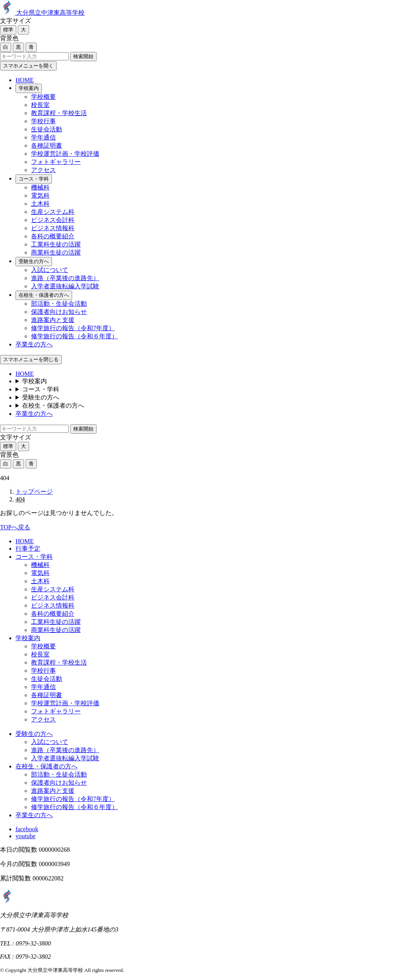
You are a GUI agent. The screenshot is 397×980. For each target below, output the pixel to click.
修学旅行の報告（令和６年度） (74, 336)
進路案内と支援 (53, 320)
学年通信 (43, 137)
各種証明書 (47, 146)
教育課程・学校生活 (59, 113)
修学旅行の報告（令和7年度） (73, 328)
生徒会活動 (47, 129)
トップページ (34, 492)
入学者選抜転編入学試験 (65, 286)
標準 (8, 30)
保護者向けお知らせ (59, 312)
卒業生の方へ (34, 344)
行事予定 (28, 549)
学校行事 (43, 121)
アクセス (43, 170)
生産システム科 (53, 212)
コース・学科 (34, 179)
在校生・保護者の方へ (44, 295)
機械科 (40, 187)
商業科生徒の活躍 (56, 252)
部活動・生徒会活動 (59, 304)
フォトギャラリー (56, 162)
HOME (25, 80)
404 (20, 499)
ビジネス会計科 (53, 220)
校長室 (40, 105)
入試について (50, 270)
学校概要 (43, 97)
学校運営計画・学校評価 (65, 154)
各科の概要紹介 (53, 236)
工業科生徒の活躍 (56, 244)
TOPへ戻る (15, 527)
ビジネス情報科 (53, 228)
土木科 (40, 204)
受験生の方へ (34, 261)
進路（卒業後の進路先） (65, 278)
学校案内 (29, 88)
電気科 (40, 195)
